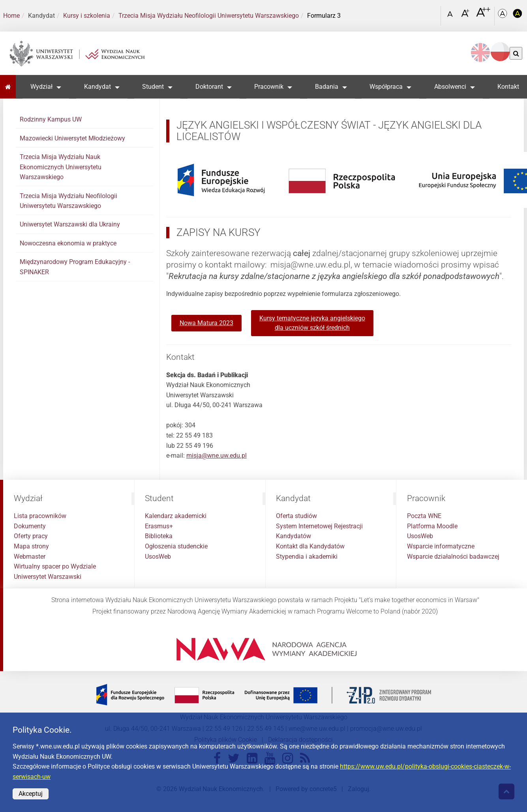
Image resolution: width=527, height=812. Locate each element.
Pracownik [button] (269, 87)
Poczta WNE (424, 516)
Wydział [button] (41, 87)
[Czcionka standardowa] (451, 16)
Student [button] (153, 87)
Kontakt (508, 87)
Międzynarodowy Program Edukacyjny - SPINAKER (75, 267)
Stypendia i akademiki (307, 557)
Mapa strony (31, 546)
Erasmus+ (159, 526)
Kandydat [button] (98, 87)
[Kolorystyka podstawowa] (503, 16)
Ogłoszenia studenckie (176, 546)
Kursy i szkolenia (87, 16)
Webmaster (30, 557)
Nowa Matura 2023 (206, 323)
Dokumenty (30, 526)
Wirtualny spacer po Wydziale (55, 566)
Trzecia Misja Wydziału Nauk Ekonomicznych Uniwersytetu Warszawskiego (61, 167)
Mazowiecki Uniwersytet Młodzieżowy (72, 138)
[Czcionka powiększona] (466, 16)
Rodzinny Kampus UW (51, 119)
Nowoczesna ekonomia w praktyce (68, 243)
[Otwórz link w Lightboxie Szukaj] (433, 13)
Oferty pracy (31, 536)
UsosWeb (158, 557)
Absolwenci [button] (450, 87)
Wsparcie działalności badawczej (453, 557)
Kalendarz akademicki (176, 516)
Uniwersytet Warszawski (48, 577)
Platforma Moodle (432, 526)
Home (11, 16)
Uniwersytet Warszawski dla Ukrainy (70, 224)
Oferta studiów (296, 516)
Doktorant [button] (209, 87)
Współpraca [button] (386, 87)
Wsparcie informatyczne (441, 546)
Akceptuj (31, 794)
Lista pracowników (40, 516)
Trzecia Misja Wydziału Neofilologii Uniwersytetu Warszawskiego (209, 16)
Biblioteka (159, 536)
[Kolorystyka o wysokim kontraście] (518, 16)
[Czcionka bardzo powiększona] (483, 15)
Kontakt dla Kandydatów (310, 546)
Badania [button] (327, 87)
